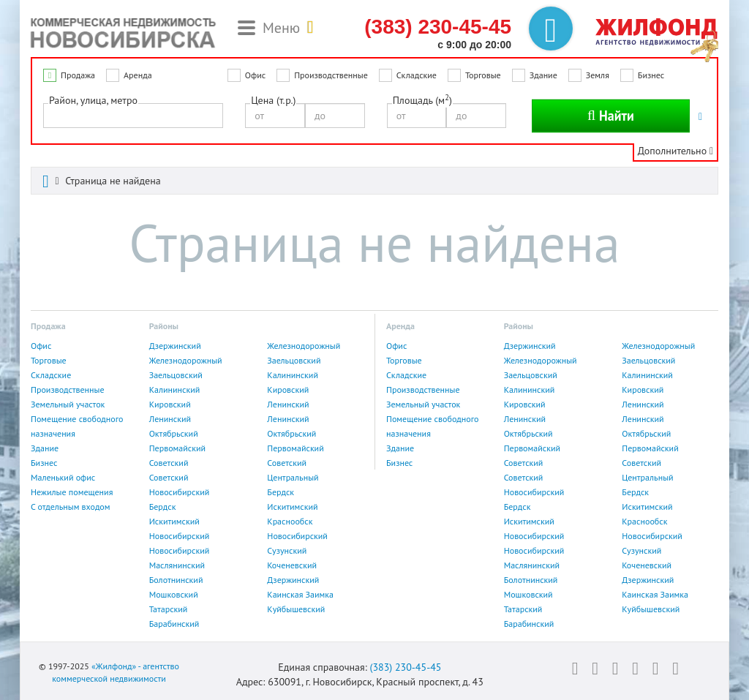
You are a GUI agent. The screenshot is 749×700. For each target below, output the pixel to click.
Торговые (483, 75)
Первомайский (177, 448)
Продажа (78, 75)
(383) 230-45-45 (405, 667)
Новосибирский (180, 492)
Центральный (293, 477)
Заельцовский (294, 360)
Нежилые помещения (72, 492)
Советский (169, 463)
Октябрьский (174, 433)
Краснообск (290, 521)
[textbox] (52, 115)
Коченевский (292, 565)
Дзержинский (175, 346)
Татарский (169, 609)
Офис (255, 75)
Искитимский (292, 507)
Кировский (288, 389)
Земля (598, 75)
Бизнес (651, 75)
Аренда (138, 75)
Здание (543, 75)
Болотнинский (176, 580)
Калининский (293, 375)
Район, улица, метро (93, 100)
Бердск (281, 492)
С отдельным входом (71, 507)
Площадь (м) (422, 100)
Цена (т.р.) (273, 100)
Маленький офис (63, 477)
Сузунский (287, 550)
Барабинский (174, 624)
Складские (417, 75)
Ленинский (288, 404)
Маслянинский (177, 565)
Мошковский (174, 594)
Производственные (331, 75)
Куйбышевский (296, 609)
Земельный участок (68, 404)
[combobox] (133, 116)
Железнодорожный (304, 346)
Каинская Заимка (300, 594)
